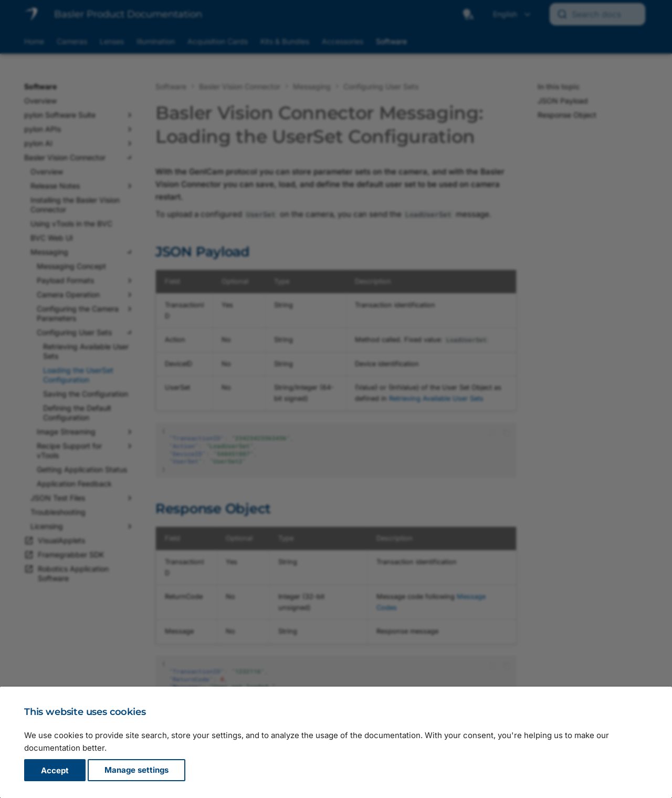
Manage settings (136, 770)
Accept (55, 770)
